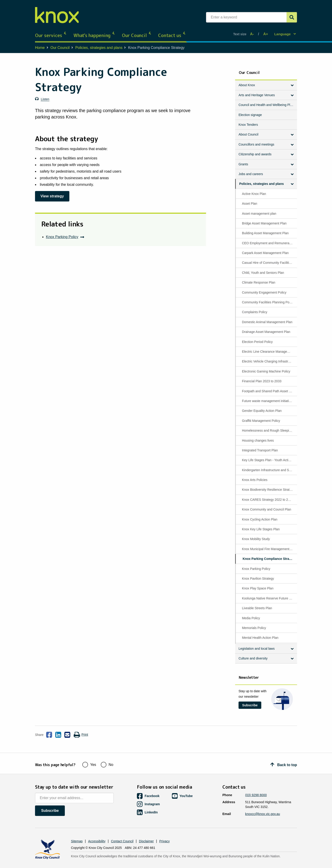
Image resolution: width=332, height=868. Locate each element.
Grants (243, 161)
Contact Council (122, 834)
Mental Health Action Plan (260, 634)
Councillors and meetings (256, 141)
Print (81, 731)
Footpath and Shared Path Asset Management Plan (269, 387)
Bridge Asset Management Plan (264, 220)
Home (40, 44)
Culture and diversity (253, 655)
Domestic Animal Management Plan (267, 318)
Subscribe (250, 702)
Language (283, 32)
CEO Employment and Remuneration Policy (269, 239)
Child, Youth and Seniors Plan (263, 269)
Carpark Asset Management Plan (265, 249)
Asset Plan (250, 200)
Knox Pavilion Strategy (258, 575)
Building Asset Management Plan (265, 229)
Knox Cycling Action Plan (260, 516)
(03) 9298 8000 (256, 788)
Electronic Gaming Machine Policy (266, 368)
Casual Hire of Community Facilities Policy (269, 259)
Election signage (250, 111)
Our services (51, 32)
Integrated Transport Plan (260, 447)
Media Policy (251, 614)
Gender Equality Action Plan (262, 407)
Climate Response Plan (259, 279)
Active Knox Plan (254, 190)
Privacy (164, 834)
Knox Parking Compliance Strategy (269, 555)
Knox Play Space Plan (258, 585)
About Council (248, 131)
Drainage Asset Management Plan (266, 328)
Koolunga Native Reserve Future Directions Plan (269, 595)
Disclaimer (146, 834)
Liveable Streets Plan (257, 604)
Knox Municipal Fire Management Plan (269, 545)
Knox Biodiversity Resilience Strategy (268, 486)
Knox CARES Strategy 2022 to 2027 (268, 496)
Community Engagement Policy (264, 289)
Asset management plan (259, 210)
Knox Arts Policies (255, 476)
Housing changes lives (258, 437)
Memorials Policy (254, 624)
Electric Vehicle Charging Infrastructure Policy (269, 358)
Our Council (137, 32)
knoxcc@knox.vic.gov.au (263, 807)
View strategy (52, 192)
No (107, 757)
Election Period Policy (257, 338)
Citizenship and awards (255, 151)
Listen (45, 96)
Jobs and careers (251, 170)
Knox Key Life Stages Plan (261, 526)
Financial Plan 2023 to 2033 (262, 377)
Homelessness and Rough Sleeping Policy (269, 427)
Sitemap (77, 834)
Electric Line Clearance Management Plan (269, 348)
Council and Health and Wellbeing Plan (266, 101)
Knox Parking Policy (62, 233)
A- (253, 32)
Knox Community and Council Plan (267, 506)
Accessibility (97, 834)
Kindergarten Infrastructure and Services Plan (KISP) (269, 466)
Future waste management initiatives (268, 397)
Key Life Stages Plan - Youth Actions (268, 456)
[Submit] (292, 17)
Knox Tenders (248, 121)
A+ (265, 32)
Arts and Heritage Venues (257, 91)
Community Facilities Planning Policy (268, 299)
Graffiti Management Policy (261, 417)
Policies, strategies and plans (99, 44)
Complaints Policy (255, 308)
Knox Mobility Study (256, 535)
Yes (89, 757)
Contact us (172, 32)
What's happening (94, 32)
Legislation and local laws (257, 645)
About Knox (247, 81)
